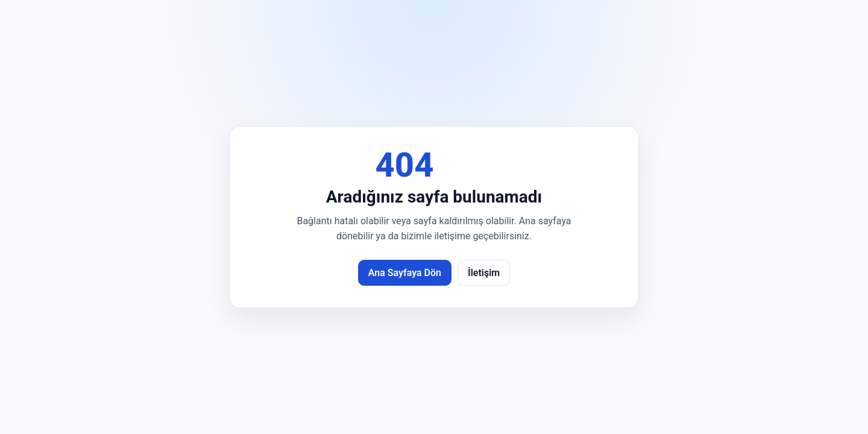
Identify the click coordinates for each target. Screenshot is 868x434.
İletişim (484, 273)
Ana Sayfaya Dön (405, 273)
